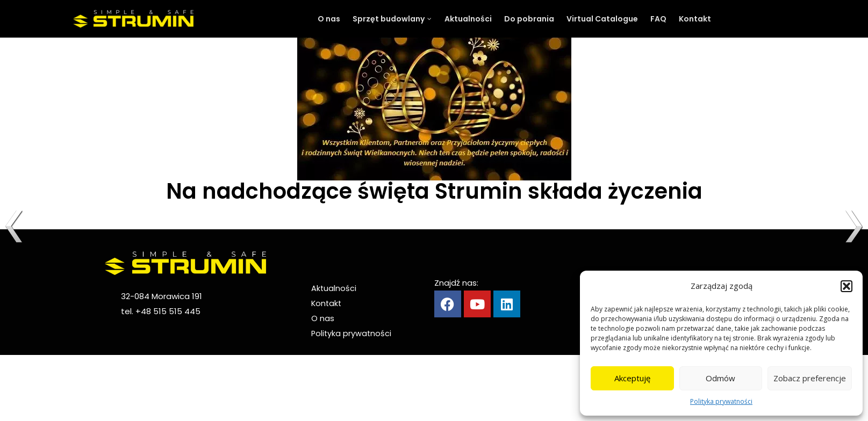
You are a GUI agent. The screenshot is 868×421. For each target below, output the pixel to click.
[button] (847, 286)
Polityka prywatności (721, 401)
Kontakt (327, 303)
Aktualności (334, 288)
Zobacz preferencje (810, 378)
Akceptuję (632, 378)
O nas (323, 318)
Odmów (720, 378)
